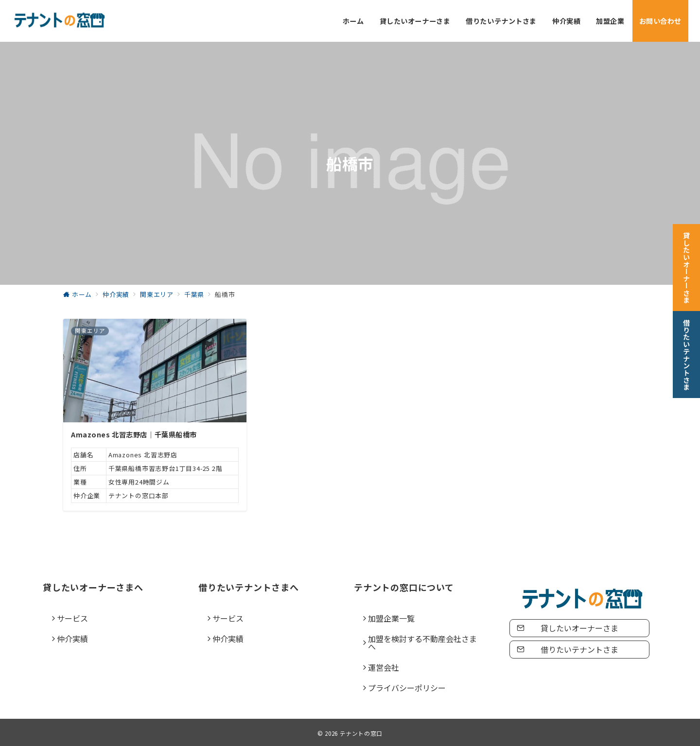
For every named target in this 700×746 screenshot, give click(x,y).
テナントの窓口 (361, 733)
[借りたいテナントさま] (686, 353)
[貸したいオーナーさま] (686, 266)
